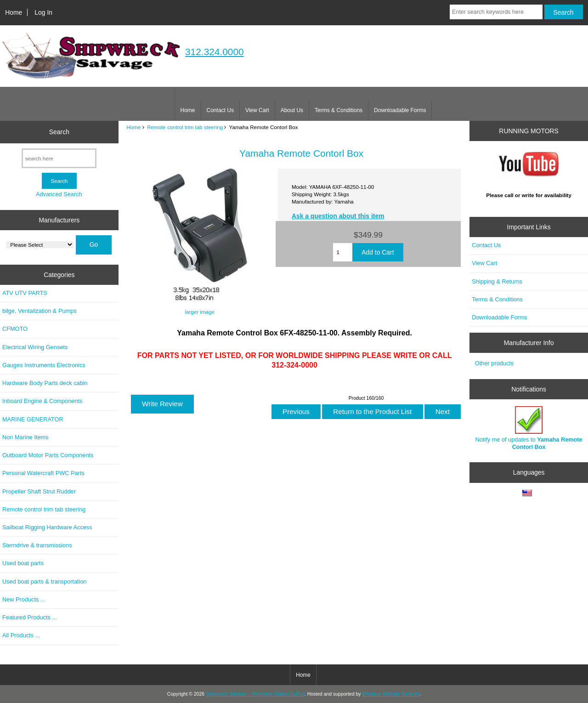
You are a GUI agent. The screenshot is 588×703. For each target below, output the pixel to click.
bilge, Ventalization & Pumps (40, 311)
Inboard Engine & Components (42, 401)
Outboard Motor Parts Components (48, 455)
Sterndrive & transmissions (37, 545)
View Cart (257, 110)
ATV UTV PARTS (25, 293)
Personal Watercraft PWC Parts (43, 473)
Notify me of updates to (529, 428)
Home (14, 12)
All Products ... (21, 635)
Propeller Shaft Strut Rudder (39, 491)
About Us (292, 110)
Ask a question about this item (338, 216)
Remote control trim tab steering (185, 127)
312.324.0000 (215, 52)
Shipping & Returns (497, 281)
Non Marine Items (25, 437)
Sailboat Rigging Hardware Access (47, 527)
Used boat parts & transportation (45, 581)
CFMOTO (15, 329)
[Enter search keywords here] (496, 12)
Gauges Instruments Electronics (44, 365)
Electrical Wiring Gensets (35, 347)
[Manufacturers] (40, 245)
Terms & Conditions (339, 110)
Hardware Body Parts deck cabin (45, 383)
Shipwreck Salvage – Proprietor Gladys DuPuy (255, 694)
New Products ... (24, 599)
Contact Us (220, 110)
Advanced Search (59, 194)
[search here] (59, 158)
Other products (494, 363)
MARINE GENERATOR (33, 419)
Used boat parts (23, 563)
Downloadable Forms (400, 110)
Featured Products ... (30, 617)
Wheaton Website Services (391, 694)
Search (59, 132)
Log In (43, 12)
